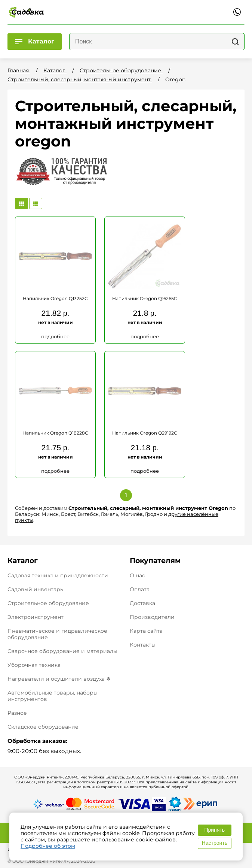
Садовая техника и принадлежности (58, 575)
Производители (152, 617)
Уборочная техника (34, 665)
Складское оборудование (43, 727)
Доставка (142, 603)
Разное (17, 713)
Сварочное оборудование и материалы (62, 651)
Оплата (140, 589)
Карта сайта (146, 631)
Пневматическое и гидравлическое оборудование (57, 634)
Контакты (143, 645)
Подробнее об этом (48, 846)
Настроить (215, 843)
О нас (137, 576)
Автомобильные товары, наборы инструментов (53, 696)
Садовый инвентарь (35, 589)
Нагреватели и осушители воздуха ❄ (59, 679)
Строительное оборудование (48, 603)
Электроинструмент (36, 617)
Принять (214, 830)
